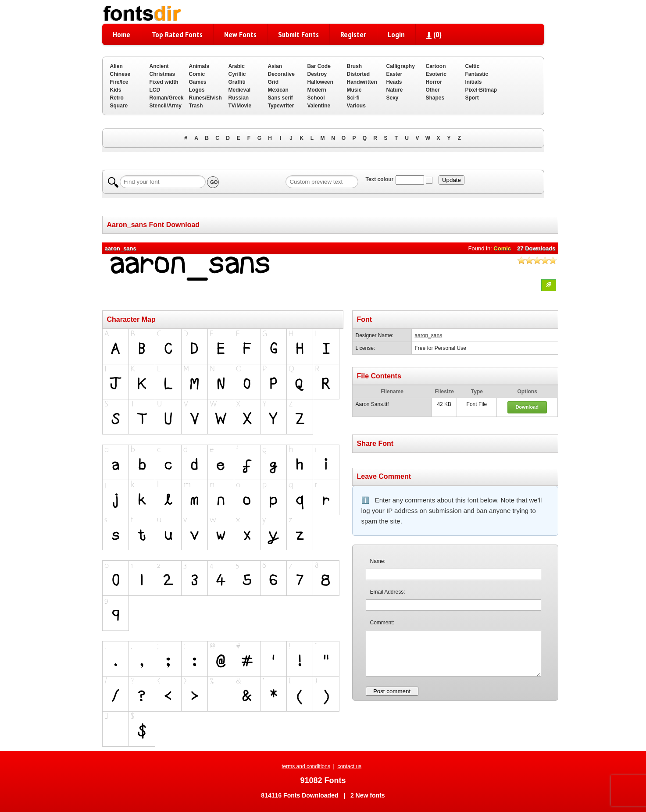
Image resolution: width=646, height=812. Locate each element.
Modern (317, 90)
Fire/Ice (119, 82)
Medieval (240, 90)
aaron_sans (429, 335)
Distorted (359, 74)
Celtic (473, 66)
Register (353, 34)
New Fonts (240, 34)
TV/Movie (240, 106)
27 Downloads (536, 248)
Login (396, 34)
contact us (349, 766)
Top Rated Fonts (177, 34)
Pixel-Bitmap (481, 90)
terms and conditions (306, 766)
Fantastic (477, 74)
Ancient (159, 66)
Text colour (379, 179)
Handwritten (362, 82)
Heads (394, 82)
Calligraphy (401, 66)
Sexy (393, 98)
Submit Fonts (298, 34)
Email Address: (388, 592)
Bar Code (319, 66)
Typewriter (281, 106)
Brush (355, 66)
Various (356, 106)
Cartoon (436, 66)
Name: (378, 561)
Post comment (392, 691)
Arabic (237, 66)
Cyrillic (237, 74)
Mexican (278, 90)
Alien (116, 66)
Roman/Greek (167, 98)
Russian (239, 98)
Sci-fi (353, 98)
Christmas (162, 74)
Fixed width (164, 82)
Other (433, 90)
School (316, 98)
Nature (395, 90)
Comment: (382, 623)
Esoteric (436, 74)
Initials (474, 82)
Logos (197, 90)
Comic (197, 74)
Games (198, 82)
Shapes (435, 98)
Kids (116, 90)
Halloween (320, 82)
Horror (434, 82)
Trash (196, 106)
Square (119, 106)
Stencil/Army (166, 106)
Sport (472, 98)
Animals (199, 66)
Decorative (281, 74)
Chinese (120, 74)
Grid (273, 82)
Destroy (317, 74)
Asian (275, 66)
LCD (155, 90)
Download (527, 407)
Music (354, 90)
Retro (117, 98)
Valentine (319, 106)
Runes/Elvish (205, 98)
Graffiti (237, 82)
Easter (394, 74)
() (434, 34)
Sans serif (280, 98)
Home (121, 34)
